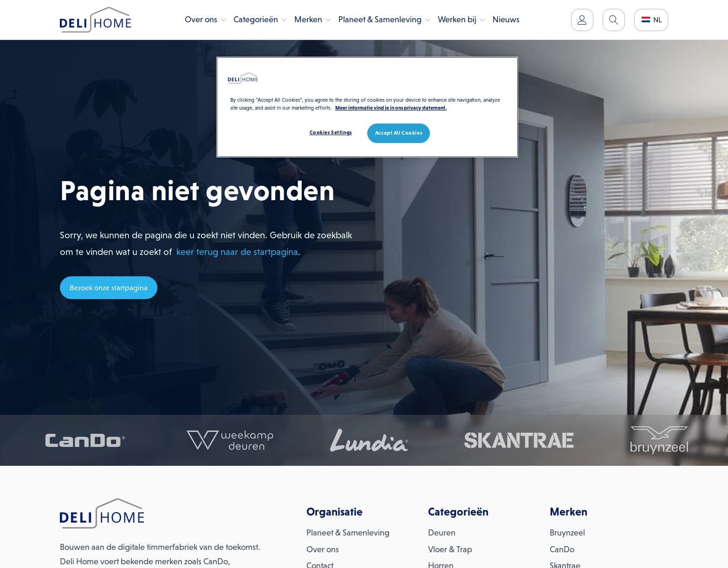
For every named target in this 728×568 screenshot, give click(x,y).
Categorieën (256, 20)
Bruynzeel (567, 533)
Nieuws (506, 20)
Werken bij (457, 20)
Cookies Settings (331, 132)
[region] (367, 107)
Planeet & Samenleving (380, 20)
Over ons (201, 20)
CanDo (562, 549)
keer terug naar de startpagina (237, 252)
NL (652, 20)
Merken (308, 20)
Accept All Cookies (399, 133)
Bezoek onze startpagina (109, 288)
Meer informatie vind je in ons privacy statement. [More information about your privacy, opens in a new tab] (391, 108)
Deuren (442, 533)
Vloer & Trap (450, 549)
